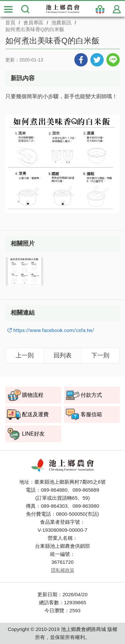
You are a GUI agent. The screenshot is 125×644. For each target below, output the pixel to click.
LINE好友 (33, 434)
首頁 (10, 23)
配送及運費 (35, 414)
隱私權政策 (63, 570)
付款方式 (91, 395)
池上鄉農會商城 (63, 9)
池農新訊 (61, 23)
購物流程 (33, 395)
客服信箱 (91, 414)
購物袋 (100, 9)
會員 (117, 9)
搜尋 (25, 9)
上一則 (25, 355)
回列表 (63, 355)
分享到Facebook (81, 60)
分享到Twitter (97, 60)
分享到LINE (113, 60)
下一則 (100, 355)
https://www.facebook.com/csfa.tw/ (54, 330)
